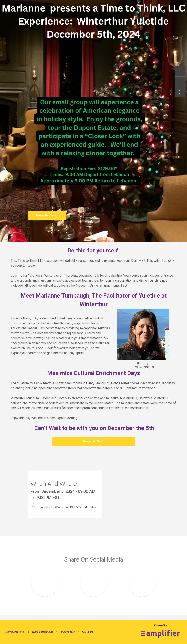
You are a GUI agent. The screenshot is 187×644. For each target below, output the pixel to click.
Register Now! (47, 215)
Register (180, 71)
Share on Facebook (45, 584)
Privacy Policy (67, 632)
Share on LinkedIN (94, 584)
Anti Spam (87, 632)
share (180, 92)
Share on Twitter (142, 584)
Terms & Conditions (42, 632)
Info (180, 82)
